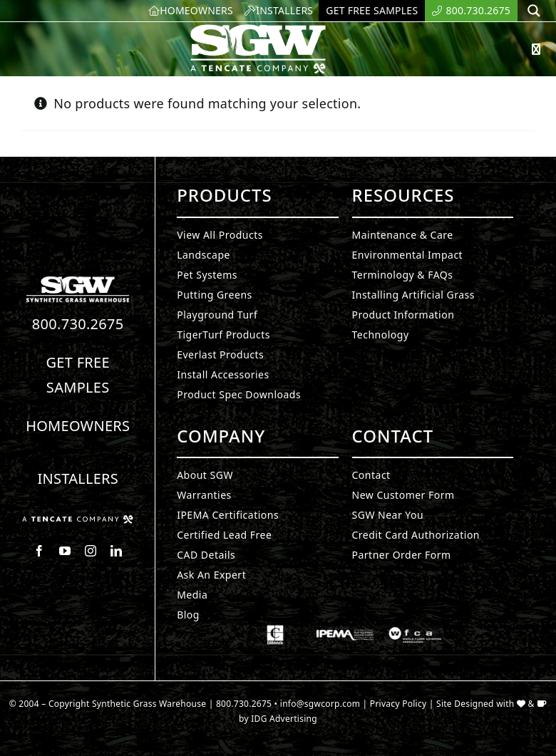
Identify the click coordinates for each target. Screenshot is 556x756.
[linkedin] (116, 551)
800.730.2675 (78, 324)
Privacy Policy (398, 704)
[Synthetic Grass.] (78, 521)
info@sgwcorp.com (320, 704)
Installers (78, 478)
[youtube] (65, 551)
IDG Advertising (284, 719)
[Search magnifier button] (534, 11)
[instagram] (91, 551)
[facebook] (39, 551)
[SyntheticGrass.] (258, 29)
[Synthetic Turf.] (78, 280)
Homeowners (78, 426)
